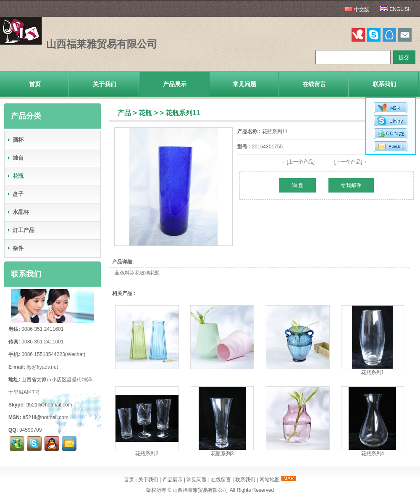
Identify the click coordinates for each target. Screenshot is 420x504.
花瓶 (145, 113)
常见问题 (244, 84)
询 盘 (298, 185)
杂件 (15, 248)
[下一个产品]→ (351, 162)
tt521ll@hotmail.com (49, 405)
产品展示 (175, 84)
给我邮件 (351, 185)
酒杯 (15, 140)
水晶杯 (18, 212)
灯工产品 (21, 230)
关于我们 (105, 84)
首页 (35, 84)
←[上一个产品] (298, 162)
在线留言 (314, 84)
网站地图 (270, 480)
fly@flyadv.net (42, 367)
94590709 (30, 430)
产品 (124, 113)
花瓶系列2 (147, 454)
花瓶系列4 (373, 454)
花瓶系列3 (222, 454)
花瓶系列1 (373, 372)
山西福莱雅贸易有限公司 (200, 490)
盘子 (15, 194)
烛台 (15, 158)
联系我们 (384, 84)
